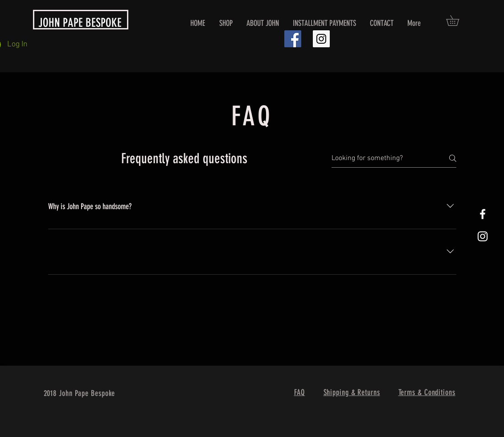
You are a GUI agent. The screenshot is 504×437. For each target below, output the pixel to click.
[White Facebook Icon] (483, 214)
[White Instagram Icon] (483, 236)
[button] (458, 21)
